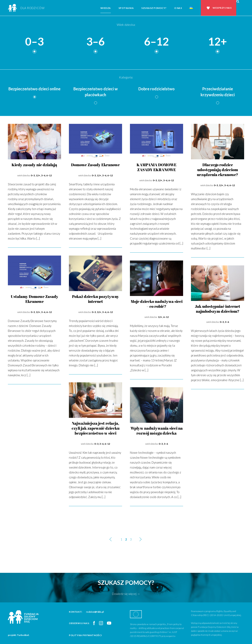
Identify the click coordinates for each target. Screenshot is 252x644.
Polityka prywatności (85, 635)
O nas (178, 8)
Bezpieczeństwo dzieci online (34, 89)
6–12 (157, 42)
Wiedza (106, 8)
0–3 (34, 42)
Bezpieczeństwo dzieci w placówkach (96, 92)
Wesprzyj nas (222, 8)
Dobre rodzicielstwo (157, 89)
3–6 (95, 42)
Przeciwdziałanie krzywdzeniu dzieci (218, 92)
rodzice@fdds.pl (95, 612)
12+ (218, 42)
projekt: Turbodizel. (19, 635)
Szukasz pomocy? (154, 8)
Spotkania (126, 8)
